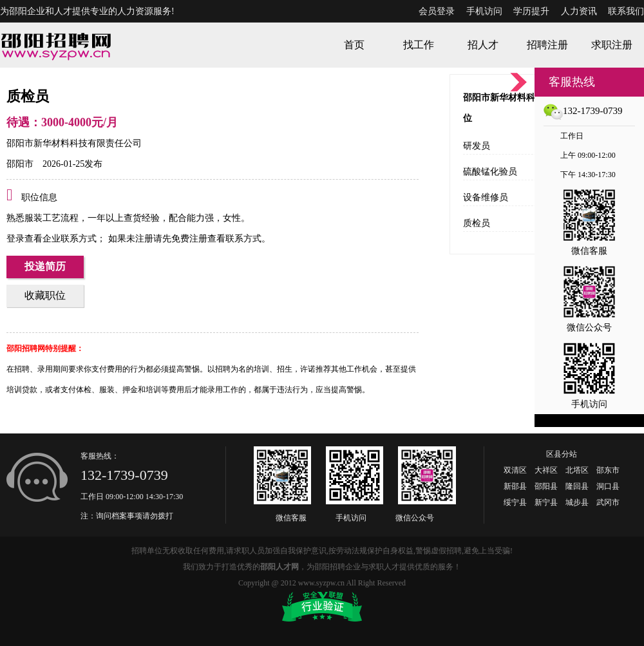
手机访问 (484, 11)
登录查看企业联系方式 (52, 239)
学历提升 (531, 11)
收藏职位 (45, 295)
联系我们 (626, 11)
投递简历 (45, 266)
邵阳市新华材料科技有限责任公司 (74, 143)
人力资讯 (579, 11)
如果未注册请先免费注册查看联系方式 (184, 239)
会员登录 (437, 11)
